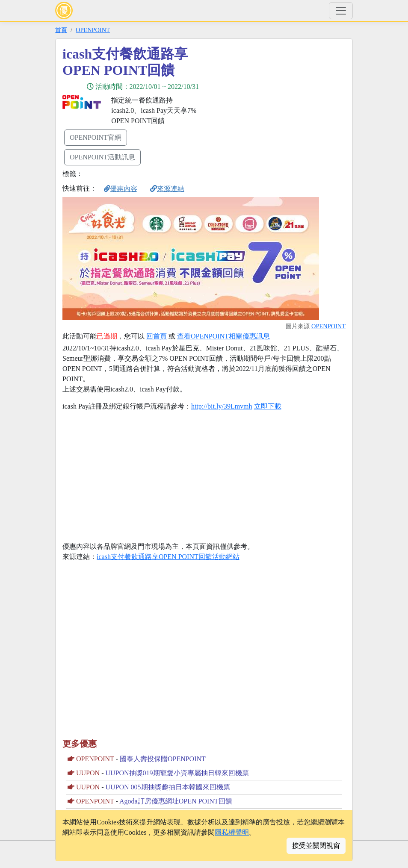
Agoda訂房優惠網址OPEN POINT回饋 (176, 801)
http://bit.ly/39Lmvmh (222, 406)
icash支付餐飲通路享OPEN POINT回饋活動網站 (168, 557)
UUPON (88, 773)
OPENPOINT (93, 30)
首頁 (61, 30)
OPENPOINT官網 (96, 137)
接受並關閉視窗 (316, 846)
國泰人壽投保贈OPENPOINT (163, 759)
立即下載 (268, 406)
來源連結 (167, 189)
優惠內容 (121, 189)
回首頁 (157, 336)
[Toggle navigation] (341, 11)
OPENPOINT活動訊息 (102, 157)
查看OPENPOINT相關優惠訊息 (223, 336)
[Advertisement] (281, 106)
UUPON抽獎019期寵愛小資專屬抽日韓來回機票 (177, 773)
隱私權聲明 (232, 832)
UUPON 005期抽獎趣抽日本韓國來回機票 (167, 787)
